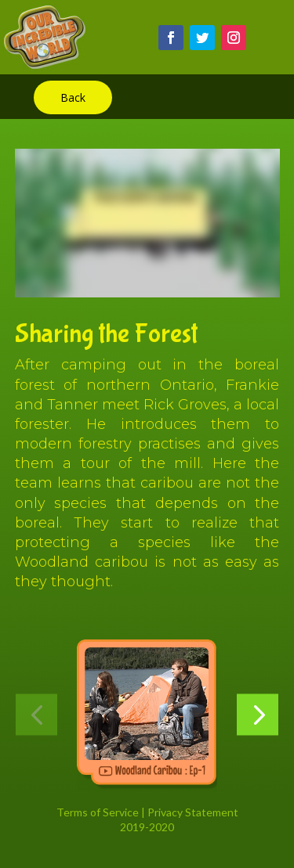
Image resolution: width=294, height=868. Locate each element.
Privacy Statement (193, 812)
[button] (36, 715)
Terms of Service (98, 812)
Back (73, 97)
